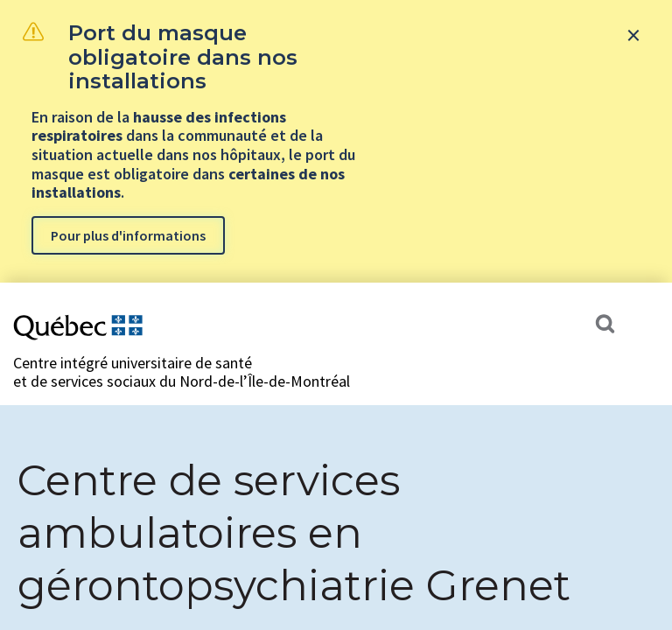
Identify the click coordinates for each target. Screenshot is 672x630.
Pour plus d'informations (128, 235)
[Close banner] (633, 35)
